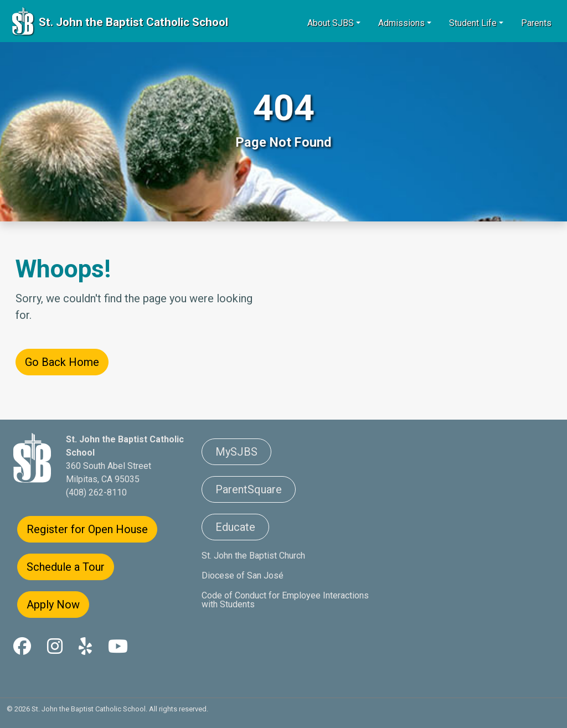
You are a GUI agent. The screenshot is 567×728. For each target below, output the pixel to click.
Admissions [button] (401, 23)
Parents (536, 23)
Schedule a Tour (66, 567)
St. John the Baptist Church (253, 556)
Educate (235, 527)
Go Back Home (62, 362)
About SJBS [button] (331, 23)
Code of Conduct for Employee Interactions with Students (285, 600)
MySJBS (236, 452)
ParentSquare (249, 489)
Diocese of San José (243, 575)
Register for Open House (87, 529)
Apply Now (53, 605)
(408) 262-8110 (96, 492)
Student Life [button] (473, 23)
